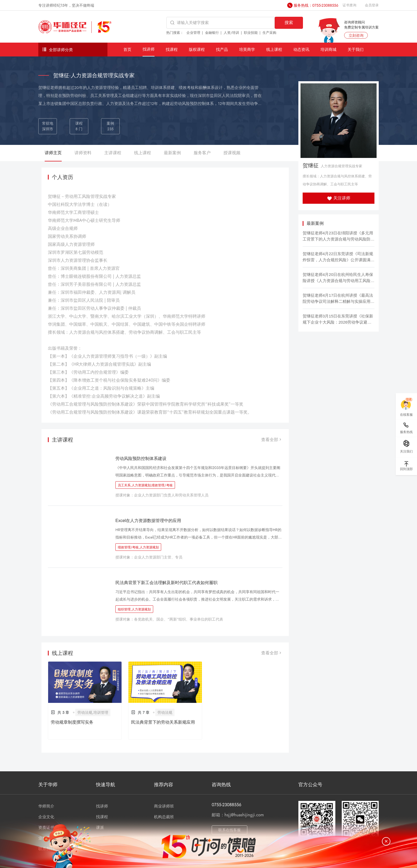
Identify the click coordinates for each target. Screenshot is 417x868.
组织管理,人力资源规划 (134, 609)
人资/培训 (232, 33)
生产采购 (269, 33)
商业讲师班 (164, 806)
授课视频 (232, 153)
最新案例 (172, 153)
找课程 (172, 49)
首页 (127, 49)
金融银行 (212, 33)
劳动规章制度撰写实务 (72, 722)
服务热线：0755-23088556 (316, 5)
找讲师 (149, 49)
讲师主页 (53, 153)
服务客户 (202, 153)
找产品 (222, 49)
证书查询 (349, 5)
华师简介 (46, 806)
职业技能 (251, 33)
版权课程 (197, 49)
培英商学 (247, 49)
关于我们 (356, 49)
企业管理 (193, 33)
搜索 (289, 23)
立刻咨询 (356, 35)
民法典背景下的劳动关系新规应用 (163, 722)
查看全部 (272, 440)
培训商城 (328, 49)
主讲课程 (113, 153)
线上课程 (274, 49)
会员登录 (372, 5)
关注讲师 (339, 198)
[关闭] (386, 841)
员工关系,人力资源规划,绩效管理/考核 (145, 485)
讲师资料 (83, 153)
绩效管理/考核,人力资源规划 (138, 547)
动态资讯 (301, 49)
